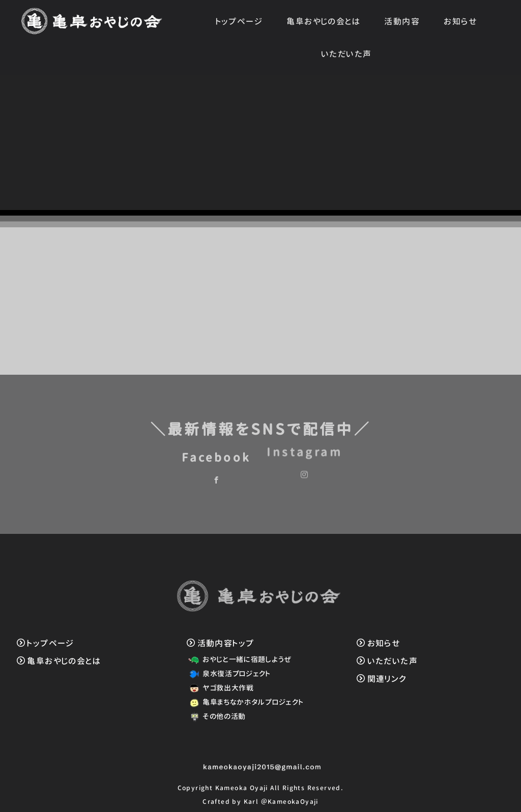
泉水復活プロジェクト (228, 673)
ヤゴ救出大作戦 (220, 688)
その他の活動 (215, 716)
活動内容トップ (220, 643)
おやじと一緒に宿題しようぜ (238, 659)
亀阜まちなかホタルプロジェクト (244, 702)
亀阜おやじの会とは (323, 21)
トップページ (239, 21)
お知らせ (460, 21)
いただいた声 (346, 54)
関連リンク (382, 679)
